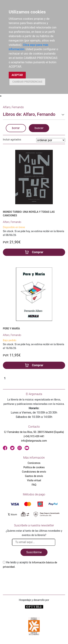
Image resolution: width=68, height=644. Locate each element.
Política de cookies (34, 467)
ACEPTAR (17, 75)
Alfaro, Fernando (12, 222)
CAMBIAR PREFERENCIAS (27, 82)
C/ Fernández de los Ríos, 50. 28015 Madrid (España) (34, 432)
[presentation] (30, 577)
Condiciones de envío (34, 472)
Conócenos (34, 463)
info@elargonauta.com (34, 441)
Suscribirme (34, 552)
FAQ (34, 485)
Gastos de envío (34, 476)
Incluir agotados (12, 140)
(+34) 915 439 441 (34, 436)
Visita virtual (34, 480)
